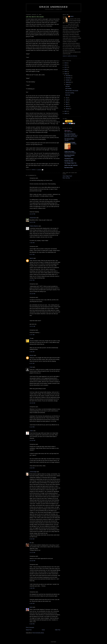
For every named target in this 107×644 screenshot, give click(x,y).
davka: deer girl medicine (71, 165)
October (68, 80)
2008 (66, 74)
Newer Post (29, 630)
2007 (66, 111)
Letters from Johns (69, 152)
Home (43, 630)
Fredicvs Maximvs (34, 226)
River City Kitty (66, 178)
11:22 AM (32, 552)
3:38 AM (32, 352)
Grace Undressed (54, 7)
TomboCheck (33, 218)
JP (30, 338)
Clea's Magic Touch (67, 176)
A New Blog (74, 144)
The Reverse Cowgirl (70, 142)
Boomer (32, 355)
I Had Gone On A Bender (70, 153)
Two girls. (67, 140)
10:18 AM (32, 403)
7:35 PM (32, 243)
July (67, 98)
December (68, 76)
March (67, 106)
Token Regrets (68, 157)
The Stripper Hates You (70, 163)
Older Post (58, 630)
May (67, 102)
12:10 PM (32, 214)
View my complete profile (70, 56)
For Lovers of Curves (70, 134)
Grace (72, 16)
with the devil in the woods (72, 91)
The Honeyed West (69, 139)
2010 (66, 69)
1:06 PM (32, 588)
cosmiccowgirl (33, 472)
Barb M (31, 258)
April (67, 104)
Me (30, 543)
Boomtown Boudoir (70, 155)
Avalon (31, 431)
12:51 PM (32, 222)
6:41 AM (32, 363)
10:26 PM (32, 561)
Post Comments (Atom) (38, 633)
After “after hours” (69, 132)
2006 (66, 113)
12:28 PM (32, 440)
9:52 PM (32, 280)
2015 (66, 65)
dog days (68, 86)
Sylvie (31, 607)
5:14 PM (32, 427)
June (67, 100)
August (68, 84)
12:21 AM (32, 326)
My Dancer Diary (69, 167)
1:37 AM (32, 335)
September (69, 82)
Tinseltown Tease (69, 159)
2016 (66, 63)
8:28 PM (32, 624)
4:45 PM (32, 603)
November (68, 78)
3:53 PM (32, 468)
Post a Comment (30, 627)
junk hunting (68, 88)
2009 (66, 72)
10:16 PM (32, 294)
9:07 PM (32, 254)
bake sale (68, 95)
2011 (66, 67)
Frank (31, 367)
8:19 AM (32, 539)
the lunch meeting (70, 93)
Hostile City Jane (69, 161)
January (68, 109)
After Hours (67, 130)
